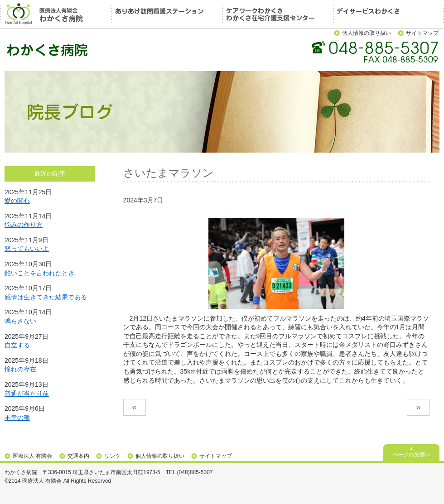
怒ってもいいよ (27, 249)
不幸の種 (17, 418)
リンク (112, 456)
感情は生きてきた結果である (46, 297)
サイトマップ (422, 33)
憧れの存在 (20, 369)
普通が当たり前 (27, 394)
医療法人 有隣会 (32, 456)
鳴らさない (20, 321)
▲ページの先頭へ (411, 451)
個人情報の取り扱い (367, 33)
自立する (17, 345)
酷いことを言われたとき (39, 273)
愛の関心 (17, 201)
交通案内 (78, 456)
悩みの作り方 (24, 225)
